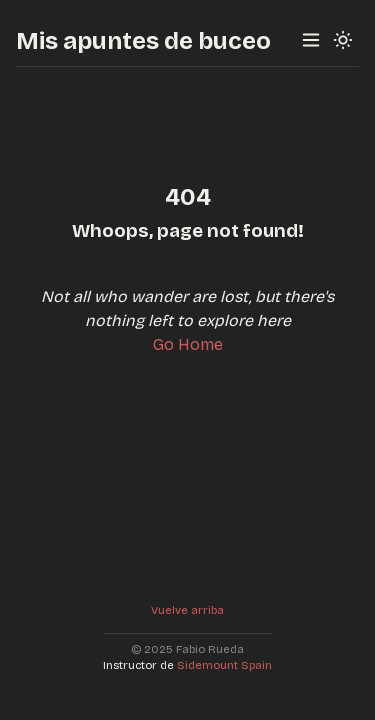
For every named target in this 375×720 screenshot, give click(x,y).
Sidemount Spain (224, 665)
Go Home (188, 344)
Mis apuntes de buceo (143, 41)
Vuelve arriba (187, 610)
